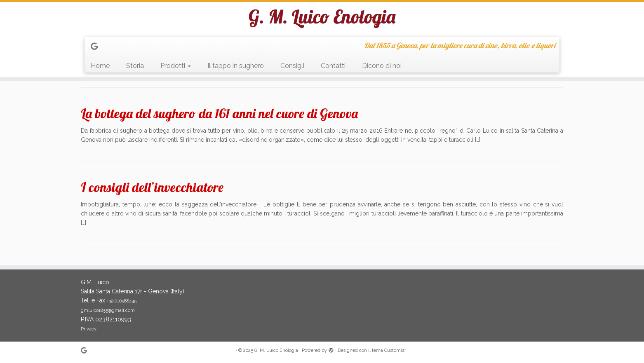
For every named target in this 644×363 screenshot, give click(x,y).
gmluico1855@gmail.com (108, 310)
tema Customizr (389, 350)
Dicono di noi (382, 66)
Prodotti (176, 66)
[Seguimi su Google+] (97, 46)
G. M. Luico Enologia (276, 350)
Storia (135, 66)
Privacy (89, 329)
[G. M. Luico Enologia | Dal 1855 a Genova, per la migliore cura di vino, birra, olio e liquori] (322, 19)
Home (100, 66)
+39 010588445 (122, 301)
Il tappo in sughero (236, 66)
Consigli (292, 66)
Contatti (333, 66)
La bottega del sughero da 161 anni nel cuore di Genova (219, 113)
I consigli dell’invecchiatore (152, 187)
